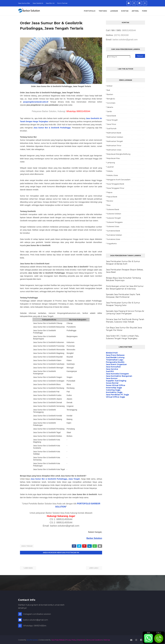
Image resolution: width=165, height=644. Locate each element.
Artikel (110, 86)
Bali (108, 90)
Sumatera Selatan (114, 235)
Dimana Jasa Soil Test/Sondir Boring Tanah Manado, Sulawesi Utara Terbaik (125, 321)
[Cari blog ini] (119, 57)
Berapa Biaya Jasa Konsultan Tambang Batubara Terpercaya (123, 279)
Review (110, 201)
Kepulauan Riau (113, 158)
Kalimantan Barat (114, 133)
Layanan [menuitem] (114, 11)
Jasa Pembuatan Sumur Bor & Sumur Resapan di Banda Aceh (123, 263)
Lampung (111, 163)
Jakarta (110, 107)
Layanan (110, 167)
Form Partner (62, 3)
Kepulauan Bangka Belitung (119, 154)
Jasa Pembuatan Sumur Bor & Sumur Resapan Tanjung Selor (123, 304)
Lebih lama (94, 567)
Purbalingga (65, 128)
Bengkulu (111, 99)
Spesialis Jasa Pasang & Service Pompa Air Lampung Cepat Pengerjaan (125, 312)
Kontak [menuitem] (125, 11)
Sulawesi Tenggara (115, 222)
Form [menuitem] (145, 11)
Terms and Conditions (94, 639)
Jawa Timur (112, 124)
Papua (110, 192)
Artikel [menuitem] (135, 11)
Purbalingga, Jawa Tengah (68, 479)
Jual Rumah (112, 128)
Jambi (109, 111)
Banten (110, 94)
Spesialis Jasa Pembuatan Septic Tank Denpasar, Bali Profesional (123, 296)
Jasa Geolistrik (38, 3)
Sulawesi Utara (113, 226)
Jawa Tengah (27, 546)
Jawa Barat (111, 116)
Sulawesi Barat (113, 209)
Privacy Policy (71, 639)
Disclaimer (81, 639)
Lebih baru (29, 567)
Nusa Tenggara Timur (116, 188)
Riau (109, 205)
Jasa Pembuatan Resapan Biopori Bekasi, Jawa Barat (125, 271)
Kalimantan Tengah (115, 141)
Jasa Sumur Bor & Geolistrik (47, 128)
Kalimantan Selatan (115, 137)
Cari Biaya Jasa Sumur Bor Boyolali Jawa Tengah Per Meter (124, 329)
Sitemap (107, 639)
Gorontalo (111, 103)
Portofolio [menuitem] (90, 11)
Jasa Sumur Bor (24, 3)
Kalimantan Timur (114, 145)
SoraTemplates (32, 639)
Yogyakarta (112, 243)
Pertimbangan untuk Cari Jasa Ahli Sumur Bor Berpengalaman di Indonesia (125, 287)
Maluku (110, 171)
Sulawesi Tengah (114, 218)
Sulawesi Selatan (114, 214)
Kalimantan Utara (114, 150)
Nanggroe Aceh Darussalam (119, 180)
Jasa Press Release (58, 639)
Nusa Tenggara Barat (115, 184)
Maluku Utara (112, 175)
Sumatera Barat (113, 231)
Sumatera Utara (113, 239)
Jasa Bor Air (50, 3)
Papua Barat (112, 197)
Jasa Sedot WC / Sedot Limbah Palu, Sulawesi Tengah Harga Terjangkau (122, 337)
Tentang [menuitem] (103, 11)
